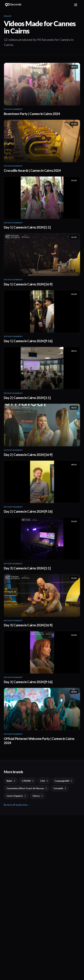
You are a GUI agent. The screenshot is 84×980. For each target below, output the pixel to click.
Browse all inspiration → (17, 805)
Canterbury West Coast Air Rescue (27, 788)
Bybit (11, 781)
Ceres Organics (16, 796)
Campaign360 (63, 781)
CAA (44, 781)
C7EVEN (28, 781)
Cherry (38, 796)
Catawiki (60, 788)
